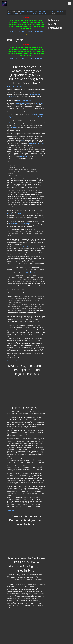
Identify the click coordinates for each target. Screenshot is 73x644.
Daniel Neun (21, 87)
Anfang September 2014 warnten (16, 214)
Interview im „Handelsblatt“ (15, 219)
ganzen (18, 103)
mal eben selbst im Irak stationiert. (20, 223)
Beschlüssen (39, 103)
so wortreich (11, 265)
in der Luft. (29, 336)
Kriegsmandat (23, 157)
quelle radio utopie (12, 360)
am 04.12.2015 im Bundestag (32, 273)
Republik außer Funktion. (25, 101)
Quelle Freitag (11, 511)
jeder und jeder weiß (22, 247)
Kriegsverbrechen (12, 122)
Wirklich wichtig (12, 13)
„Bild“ (23, 140)
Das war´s (28, 219)
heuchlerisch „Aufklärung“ (36, 144)
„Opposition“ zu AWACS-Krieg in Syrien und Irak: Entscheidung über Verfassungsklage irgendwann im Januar (26, 116)
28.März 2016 (11, 87)
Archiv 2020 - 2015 (40, 12)
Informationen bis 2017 (25, 13)
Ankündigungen (24, 103)
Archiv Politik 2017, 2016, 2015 (41, 13)
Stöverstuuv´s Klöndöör (27, 12)
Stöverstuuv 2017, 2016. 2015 (55, 12)
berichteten (14, 127)
